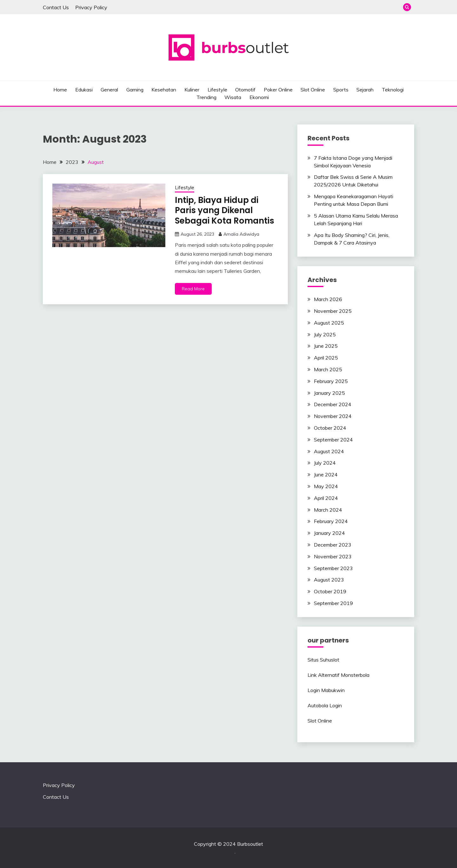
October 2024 (330, 428)
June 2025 (326, 346)
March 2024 (328, 510)
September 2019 (333, 603)
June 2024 (326, 474)
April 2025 (326, 358)
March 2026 (328, 299)
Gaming (135, 90)
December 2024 (333, 404)
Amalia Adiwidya (241, 234)
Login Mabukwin (326, 690)
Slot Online (313, 90)
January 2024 (329, 533)
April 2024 (326, 498)
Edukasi (84, 90)
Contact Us (56, 7)
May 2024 (326, 486)
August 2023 (329, 580)
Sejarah (365, 90)
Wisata (233, 97)
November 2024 (333, 416)
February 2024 (331, 521)
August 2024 (329, 451)
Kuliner (192, 90)
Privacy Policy (91, 7)
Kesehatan (164, 90)
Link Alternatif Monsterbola (338, 675)
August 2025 (329, 323)
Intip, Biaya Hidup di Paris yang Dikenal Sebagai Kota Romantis (225, 210)
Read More (193, 289)
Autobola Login (325, 705)
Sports (341, 90)
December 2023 (333, 545)
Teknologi (393, 90)
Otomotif (245, 90)
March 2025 (328, 369)
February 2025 (331, 381)
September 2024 (333, 440)
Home (60, 90)
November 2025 (333, 311)
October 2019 (330, 591)
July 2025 (325, 334)
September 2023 (333, 568)
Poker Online (278, 90)
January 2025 (329, 393)
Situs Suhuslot (323, 660)
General (109, 90)
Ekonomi (259, 97)
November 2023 (333, 556)
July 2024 (325, 463)
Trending (206, 97)
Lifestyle (217, 90)
